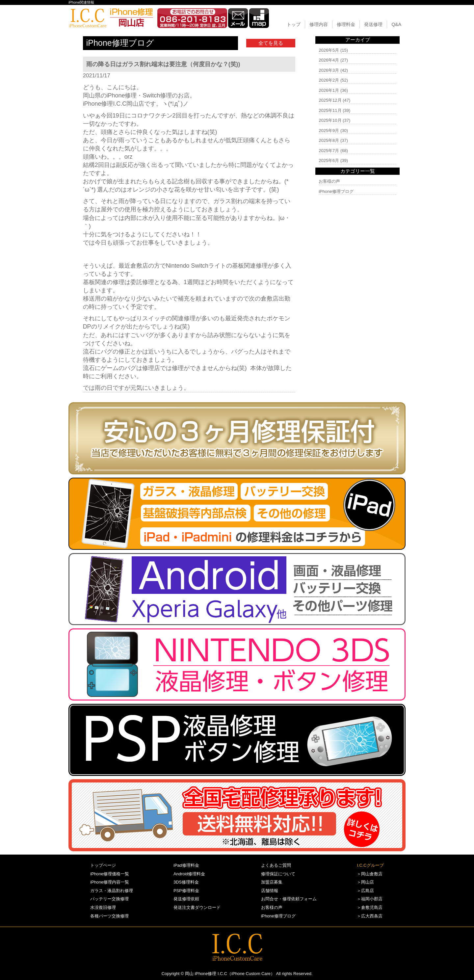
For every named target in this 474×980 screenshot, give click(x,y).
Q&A (396, 24)
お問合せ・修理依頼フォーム (289, 899)
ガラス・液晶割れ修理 (112, 891)
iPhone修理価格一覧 (110, 874)
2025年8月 (329, 140)
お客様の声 (329, 181)
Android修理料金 (189, 874)
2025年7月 (329, 151)
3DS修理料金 (186, 882)
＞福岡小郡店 (370, 899)
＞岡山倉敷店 (370, 874)
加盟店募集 (272, 882)
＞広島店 (365, 891)
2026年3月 (329, 70)
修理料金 (346, 24)
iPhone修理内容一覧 (110, 882)
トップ (294, 24)
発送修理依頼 (186, 899)
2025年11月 (330, 110)
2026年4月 (329, 60)
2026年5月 (329, 50)
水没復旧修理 (103, 907)
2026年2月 (329, 80)
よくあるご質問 (276, 865)
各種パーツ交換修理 (109, 916)
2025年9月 (329, 131)
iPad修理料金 (186, 865)
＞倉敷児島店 (370, 907)
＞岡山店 (365, 882)
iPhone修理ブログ (336, 191)
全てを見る (271, 43)
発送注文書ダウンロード (197, 907)
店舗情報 (270, 891)
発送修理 (373, 24)
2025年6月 (329, 160)
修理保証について (278, 874)
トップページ (103, 865)
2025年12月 (330, 100)
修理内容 (319, 24)
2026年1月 (329, 90)
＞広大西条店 (370, 916)
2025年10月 (330, 120)
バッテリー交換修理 (109, 899)
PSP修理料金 (186, 891)
